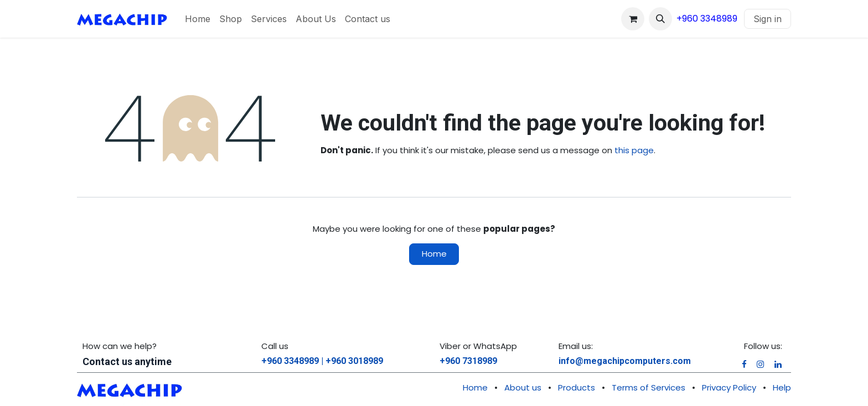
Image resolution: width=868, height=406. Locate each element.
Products (577, 387)
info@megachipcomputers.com (625, 361)
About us (523, 387)
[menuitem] (198, 19)
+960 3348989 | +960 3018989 (322, 361)
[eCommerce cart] (633, 19)
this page (634, 150)
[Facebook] (744, 364)
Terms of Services (649, 387)
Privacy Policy (729, 387)
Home (434, 254)
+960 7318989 (468, 361)
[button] (660, 19)
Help (782, 387)
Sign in (768, 19)
